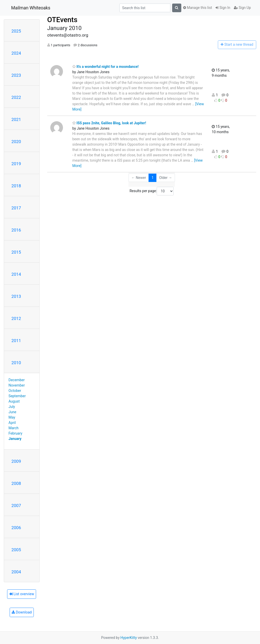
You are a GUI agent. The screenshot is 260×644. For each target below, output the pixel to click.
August (14, 401)
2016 (16, 230)
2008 (16, 483)
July (12, 407)
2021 (16, 119)
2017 (16, 208)
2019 (16, 164)
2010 (16, 363)
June (13, 412)
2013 (16, 296)
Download (22, 612)
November (17, 385)
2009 (16, 461)
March (14, 428)
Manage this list (198, 8)
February (15, 433)
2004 (16, 572)
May (12, 417)
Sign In (223, 8)
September (17, 396)
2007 (16, 505)
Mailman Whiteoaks (31, 8)
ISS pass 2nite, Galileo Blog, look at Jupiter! (109, 123)
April (12, 423)
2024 (16, 53)
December (17, 380)
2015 (16, 252)
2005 (16, 550)
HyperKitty (129, 638)
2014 (16, 274)
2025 (16, 31)
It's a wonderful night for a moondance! (105, 67)
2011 (16, 341)
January (15, 439)
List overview (22, 594)
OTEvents (62, 20)
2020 (16, 142)
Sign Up (242, 8)
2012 (16, 318)
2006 (16, 528)
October (15, 391)
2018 (16, 186)
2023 (16, 75)
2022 (16, 97)
